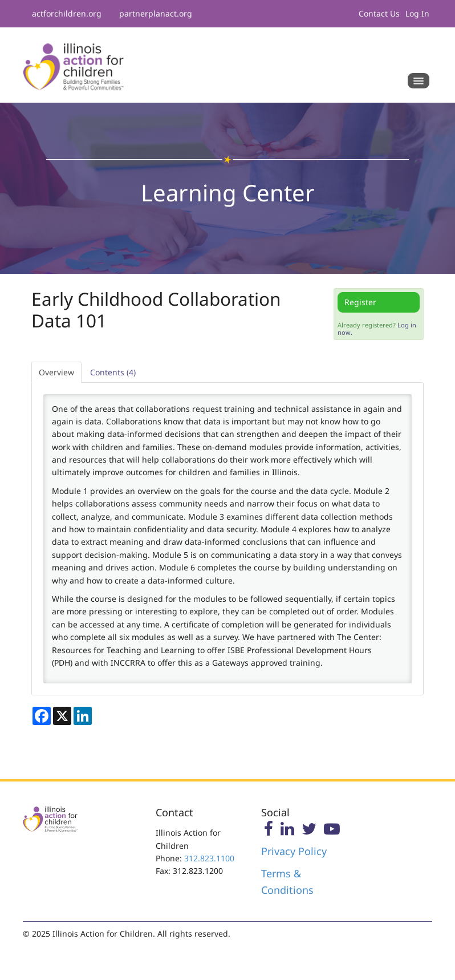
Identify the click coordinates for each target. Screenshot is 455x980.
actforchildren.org (67, 13)
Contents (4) (113, 372)
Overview (56, 372)
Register (360, 302)
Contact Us (379, 13)
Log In (417, 13)
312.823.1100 (209, 858)
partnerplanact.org (156, 13)
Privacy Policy (294, 851)
